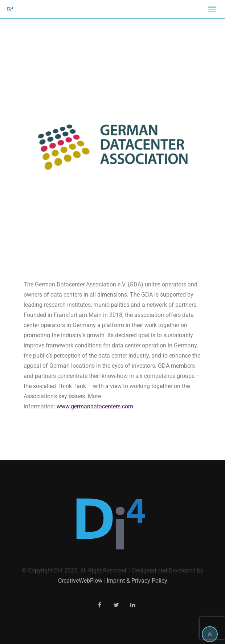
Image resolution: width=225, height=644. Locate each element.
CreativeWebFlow (80, 581)
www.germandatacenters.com (95, 406)
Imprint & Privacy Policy (137, 581)
